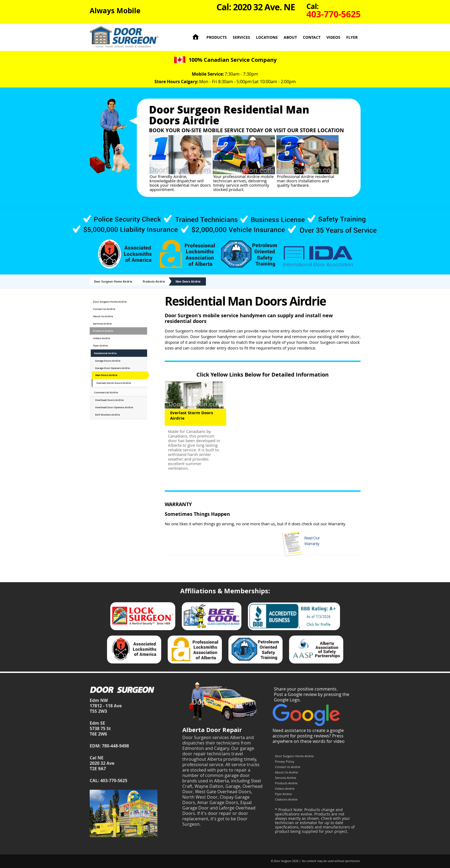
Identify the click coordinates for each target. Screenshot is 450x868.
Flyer (352, 37)
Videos (333, 37)
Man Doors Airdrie (188, 281)
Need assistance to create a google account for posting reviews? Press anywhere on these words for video (309, 736)
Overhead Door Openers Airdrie (114, 407)
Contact (312, 37)
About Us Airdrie (103, 316)
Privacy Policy (285, 761)
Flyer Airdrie (100, 346)
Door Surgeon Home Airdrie (113, 281)
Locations (267, 37)
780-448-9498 (115, 746)
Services (241, 37)
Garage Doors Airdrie (108, 361)
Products (217, 37)
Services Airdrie (102, 324)
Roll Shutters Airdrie (107, 415)
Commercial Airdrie (106, 392)
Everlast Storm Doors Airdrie (114, 383)
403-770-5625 (114, 780)
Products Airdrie (154, 281)
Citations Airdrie (286, 799)
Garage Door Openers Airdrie (112, 368)
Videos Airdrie (101, 338)
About (290, 37)
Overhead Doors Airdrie (109, 400)
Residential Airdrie (105, 353)
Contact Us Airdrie (104, 309)
